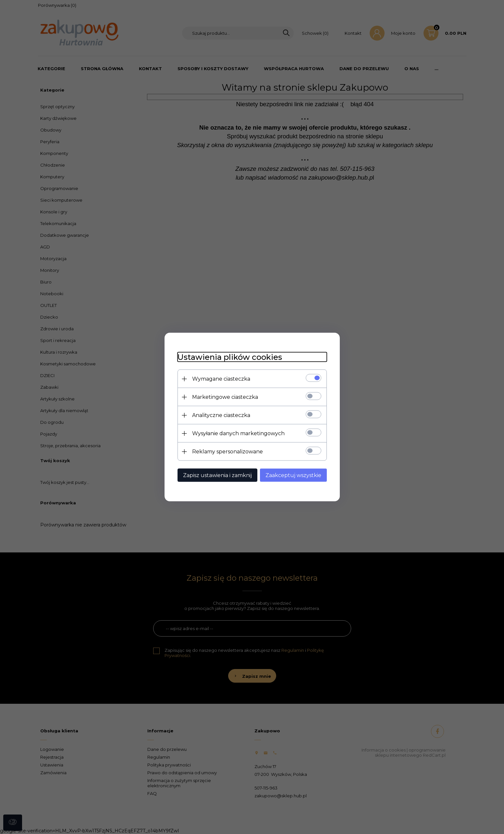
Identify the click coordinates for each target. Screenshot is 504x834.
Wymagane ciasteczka (221, 379)
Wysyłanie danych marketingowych (238, 433)
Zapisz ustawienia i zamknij (217, 475)
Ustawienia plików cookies (230, 357)
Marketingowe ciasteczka (225, 397)
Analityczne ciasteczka (221, 415)
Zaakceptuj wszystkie (293, 475)
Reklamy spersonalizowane (227, 452)
